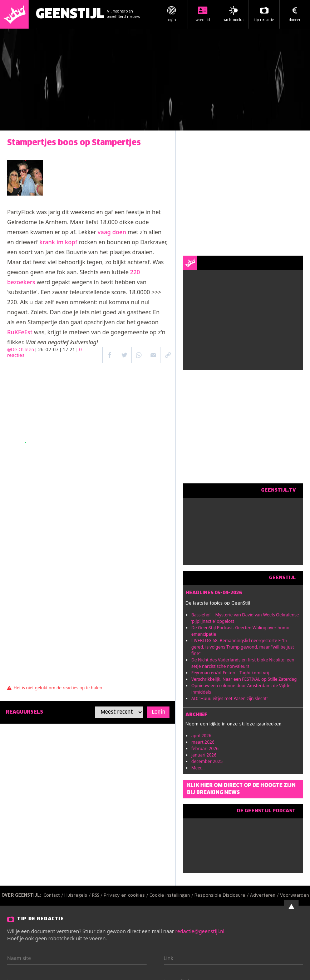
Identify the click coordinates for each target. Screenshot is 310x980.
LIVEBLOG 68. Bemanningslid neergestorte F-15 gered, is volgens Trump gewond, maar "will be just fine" (243, 647)
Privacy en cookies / (127, 896)
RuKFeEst (20, 332)
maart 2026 (203, 742)
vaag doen (112, 232)
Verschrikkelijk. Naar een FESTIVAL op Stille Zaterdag (244, 679)
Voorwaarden (294, 896)
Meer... (198, 768)
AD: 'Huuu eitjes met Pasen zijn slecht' (230, 698)
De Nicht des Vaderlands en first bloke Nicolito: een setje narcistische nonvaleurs (243, 663)
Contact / (54, 896)
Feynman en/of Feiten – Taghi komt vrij (230, 673)
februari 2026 (205, 748)
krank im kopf (58, 242)
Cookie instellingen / (172, 896)
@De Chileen (21, 350)
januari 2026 (204, 755)
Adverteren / (265, 896)
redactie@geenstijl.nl (200, 931)
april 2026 (201, 736)
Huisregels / (78, 896)
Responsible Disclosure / (222, 896)
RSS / (98, 896)
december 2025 (207, 761)
